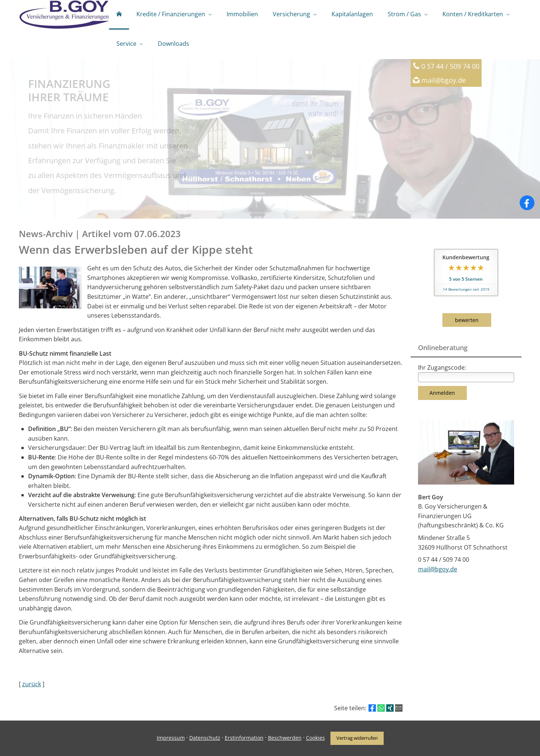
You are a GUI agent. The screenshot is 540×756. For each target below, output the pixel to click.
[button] (270, 210)
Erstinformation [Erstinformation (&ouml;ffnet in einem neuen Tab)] (244, 738)
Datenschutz (205, 738)
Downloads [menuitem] (174, 44)
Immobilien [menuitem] (242, 14)
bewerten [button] (467, 320)
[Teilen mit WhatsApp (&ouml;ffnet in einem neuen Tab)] (381, 708)
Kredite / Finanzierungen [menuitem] (171, 14)
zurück (32, 684)
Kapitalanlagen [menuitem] (352, 14)
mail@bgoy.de (444, 80)
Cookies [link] (315, 738)
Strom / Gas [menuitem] (404, 14)
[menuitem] (119, 15)
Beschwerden (285, 738)
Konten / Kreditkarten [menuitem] (473, 14)
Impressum (171, 738)
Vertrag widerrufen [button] (357, 738)
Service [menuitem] (126, 44)
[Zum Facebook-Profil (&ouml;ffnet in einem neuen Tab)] (527, 203)
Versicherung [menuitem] (291, 14)
